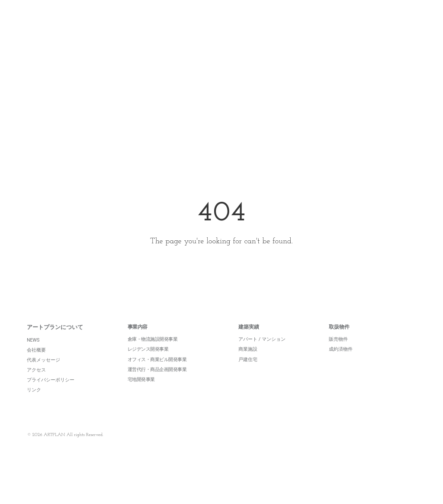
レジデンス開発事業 (148, 362)
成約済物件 (341, 362)
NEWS (33, 352)
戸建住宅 (248, 372)
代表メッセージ (43, 372)
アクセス (36, 382)
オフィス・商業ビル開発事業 (157, 372)
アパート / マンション (262, 352)
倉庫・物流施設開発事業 (153, 352)
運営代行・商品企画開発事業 (157, 382)
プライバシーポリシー (51, 393)
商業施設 (248, 362)
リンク (34, 402)
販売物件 (338, 352)
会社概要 (36, 362)
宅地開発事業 (141, 392)
